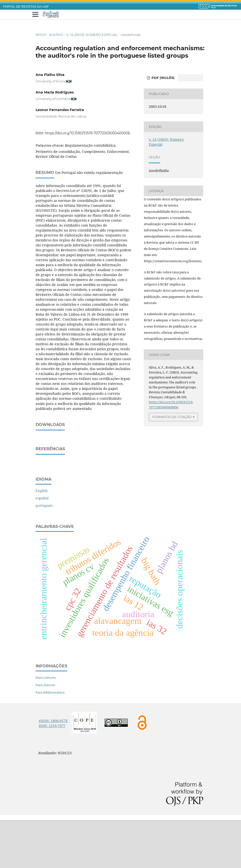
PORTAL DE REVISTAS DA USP (26, 7)
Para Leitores (46, 726)
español (42, 546)
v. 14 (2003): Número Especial (92, 35)
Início (41, 35)
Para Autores (45, 733)
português (44, 553)
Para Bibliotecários (50, 740)
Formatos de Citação (172, 417)
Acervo (56, 35)
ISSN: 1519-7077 (52, 774)
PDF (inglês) (163, 78)
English (42, 539)
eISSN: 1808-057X (53, 769)
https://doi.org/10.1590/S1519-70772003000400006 (88, 133)
